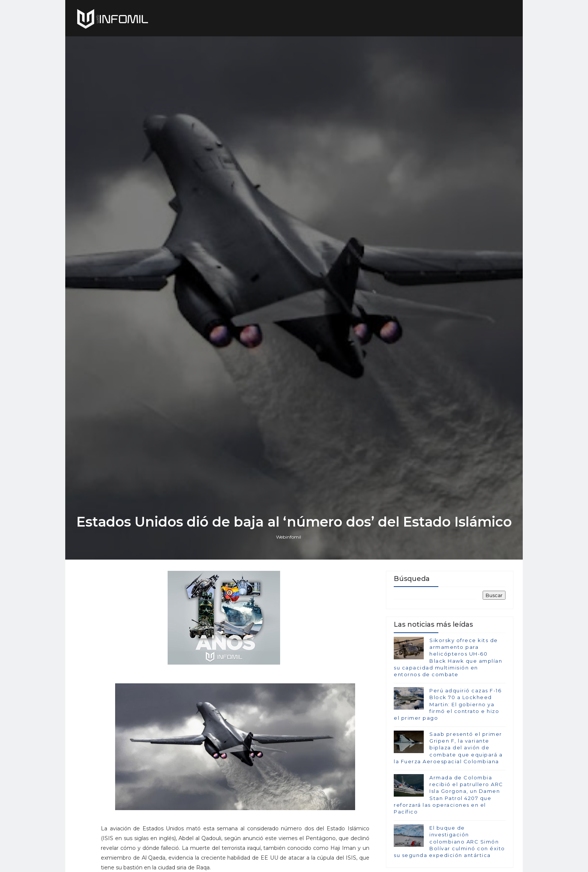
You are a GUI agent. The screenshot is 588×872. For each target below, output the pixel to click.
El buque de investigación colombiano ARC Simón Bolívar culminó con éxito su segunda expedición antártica (449, 841)
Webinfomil (289, 537)
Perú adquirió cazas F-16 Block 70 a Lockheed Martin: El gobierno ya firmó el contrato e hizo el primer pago (448, 704)
